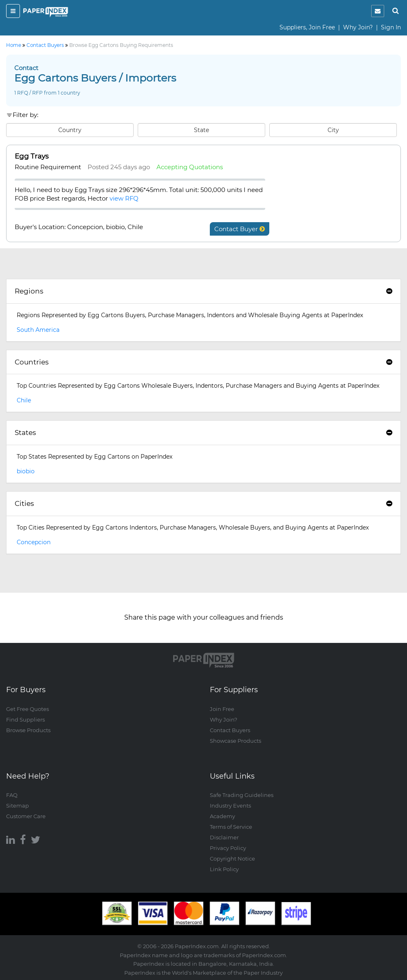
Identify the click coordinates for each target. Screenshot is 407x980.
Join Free (222, 709)
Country (70, 130)
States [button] (203, 433)
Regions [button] (203, 291)
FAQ (12, 795)
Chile (24, 400)
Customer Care (26, 816)
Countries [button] (203, 362)
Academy (222, 816)
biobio (26, 471)
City (333, 130)
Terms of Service (231, 827)
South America (38, 330)
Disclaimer (224, 837)
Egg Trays (32, 156)
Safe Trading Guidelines (242, 795)
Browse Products (28, 730)
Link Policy (224, 869)
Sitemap (18, 806)
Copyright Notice (232, 859)
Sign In (391, 27)
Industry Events (230, 806)
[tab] (203, 291)
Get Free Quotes (27, 709)
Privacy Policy (228, 848)
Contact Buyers (230, 730)
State (201, 130)
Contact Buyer (240, 229)
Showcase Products (235, 741)
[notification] (378, 11)
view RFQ (124, 198)
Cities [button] (203, 503)
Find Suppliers (25, 720)
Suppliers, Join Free (307, 27)
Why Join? (358, 27)
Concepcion (34, 542)
